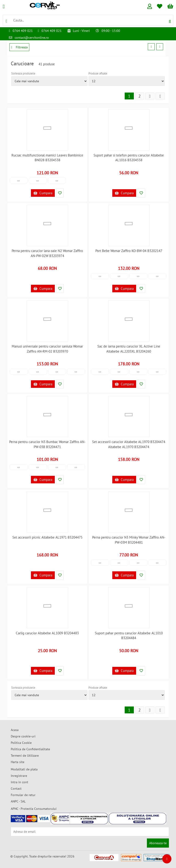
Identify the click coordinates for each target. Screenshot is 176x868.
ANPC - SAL (18, 801)
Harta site (18, 762)
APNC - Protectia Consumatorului (34, 809)
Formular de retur (23, 795)
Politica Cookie (21, 743)
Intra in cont (19, 782)
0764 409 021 (23, 31)
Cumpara (43, 193)
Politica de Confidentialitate (30, 749)
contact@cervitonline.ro (32, 38)
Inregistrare (19, 776)
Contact (16, 789)
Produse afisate (98, 73)
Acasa (15, 730)
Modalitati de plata (24, 769)
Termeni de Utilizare (25, 756)
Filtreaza (19, 47)
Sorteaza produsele (23, 73)
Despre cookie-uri (23, 736)
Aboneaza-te (158, 843)
